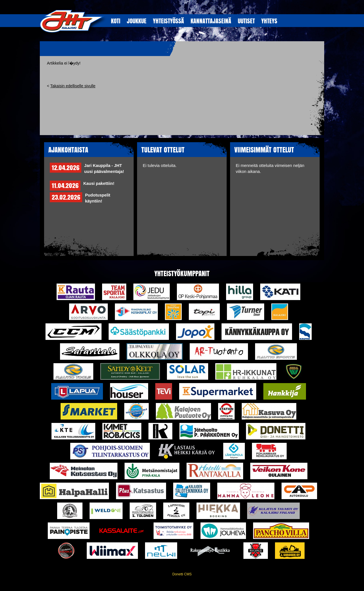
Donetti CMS (182, 574)
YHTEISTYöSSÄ (168, 21)
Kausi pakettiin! (99, 183)
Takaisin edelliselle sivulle (73, 86)
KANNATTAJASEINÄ (211, 21)
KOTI (116, 21)
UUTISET (246, 21)
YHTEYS (269, 21)
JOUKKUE (137, 21)
